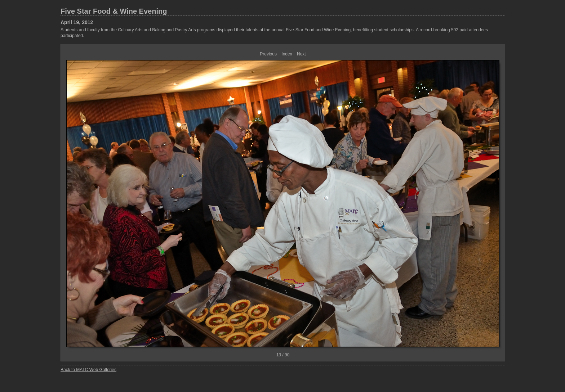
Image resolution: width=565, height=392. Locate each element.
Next (301, 54)
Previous (268, 54)
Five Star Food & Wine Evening (114, 11)
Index (287, 54)
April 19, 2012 (77, 22)
